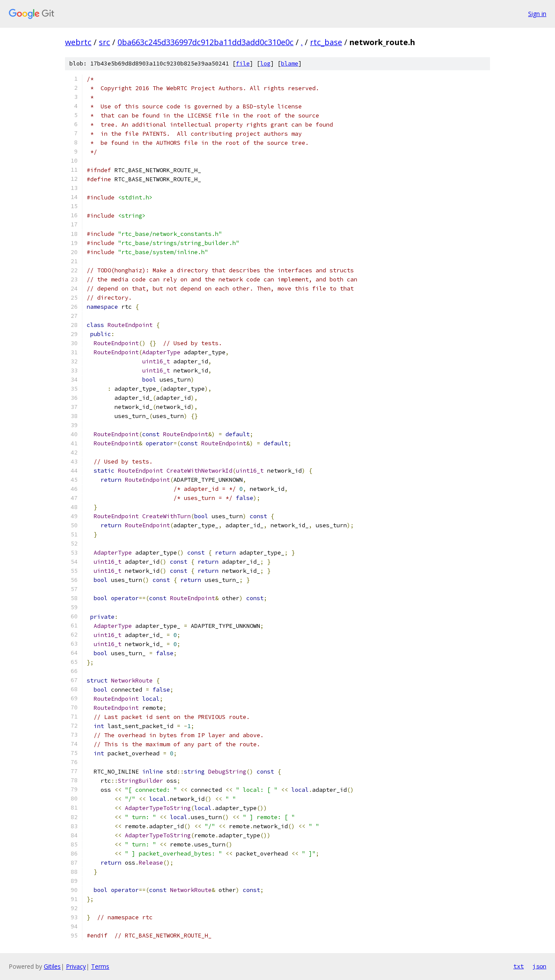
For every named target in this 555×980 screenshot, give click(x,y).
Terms (100, 966)
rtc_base (326, 42)
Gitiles (52, 966)
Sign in (537, 14)
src (104, 42)
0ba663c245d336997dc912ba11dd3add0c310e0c (206, 42)
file (243, 64)
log (265, 64)
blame (290, 64)
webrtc (78, 42)
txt (519, 966)
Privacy (76, 966)
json (539, 966)
